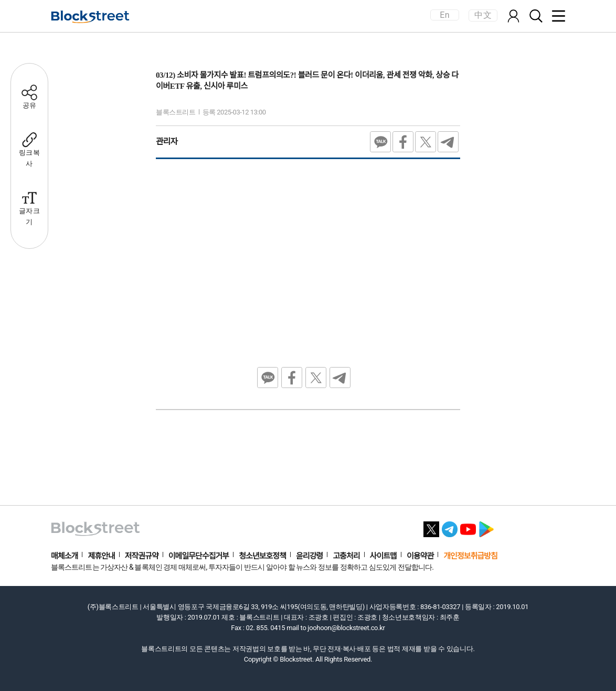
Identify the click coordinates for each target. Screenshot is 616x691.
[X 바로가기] (431, 526)
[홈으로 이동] (90, 17)
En (444, 15)
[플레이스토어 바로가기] (486, 526)
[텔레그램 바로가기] (450, 526)
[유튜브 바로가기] (468, 526)
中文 (483, 15)
